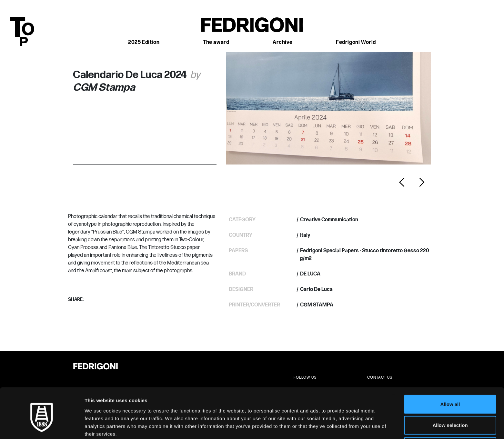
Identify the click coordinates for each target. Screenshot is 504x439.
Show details (339, 426)
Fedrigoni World (356, 42)
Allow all (450, 376)
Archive (282, 42)
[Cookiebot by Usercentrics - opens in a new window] (42, 426)
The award (216, 42)
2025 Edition (144, 42)
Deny (450, 418)
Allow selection (450, 397)
